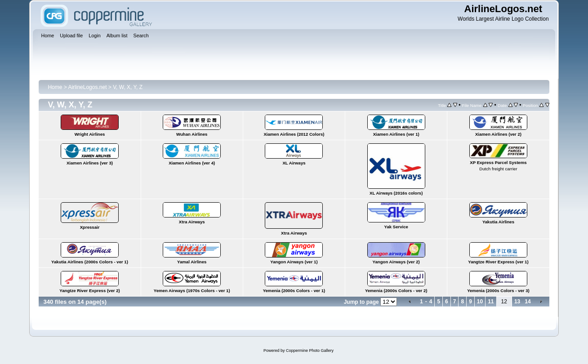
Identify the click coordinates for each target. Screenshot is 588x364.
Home (55, 87)
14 (528, 302)
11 (491, 302)
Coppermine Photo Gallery (310, 351)
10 (480, 302)
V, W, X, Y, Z (128, 87)
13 (517, 302)
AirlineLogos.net (87, 87)
